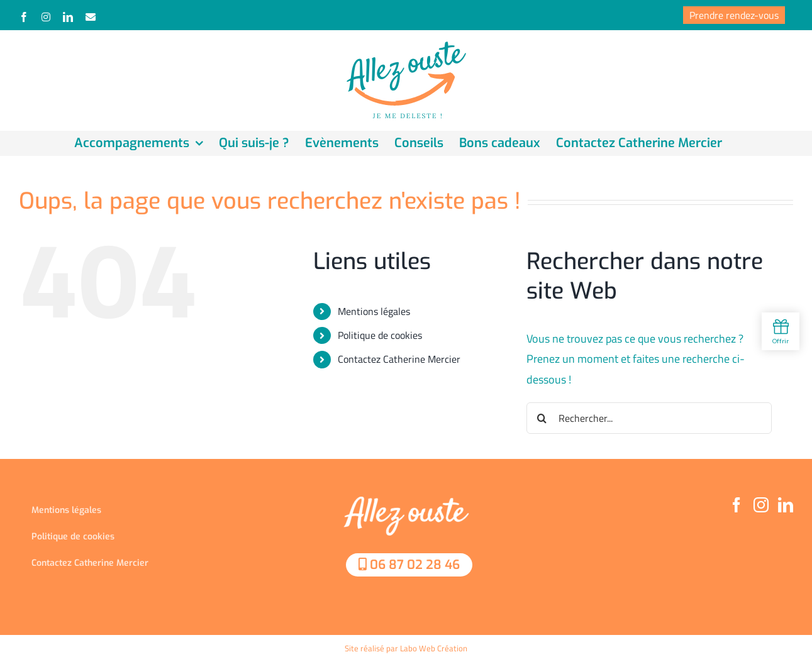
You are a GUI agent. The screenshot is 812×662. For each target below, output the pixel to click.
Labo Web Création (434, 648)
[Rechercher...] (649, 418)
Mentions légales (374, 311)
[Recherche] (542, 418)
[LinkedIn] (786, 505)
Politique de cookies (380, 335)
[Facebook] (737, 505)
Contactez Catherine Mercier (399, 359)
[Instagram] (761, 505)
